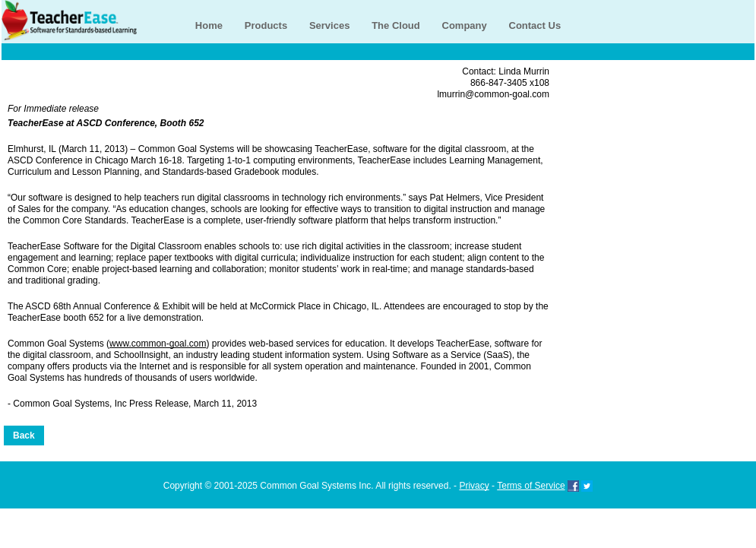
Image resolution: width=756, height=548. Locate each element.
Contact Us (535, 25)
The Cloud (396, 25)
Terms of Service (531, 486)
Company (465, 25)
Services (330, 25)
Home (209, 25)
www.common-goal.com (158, 344)
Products (266, 25)
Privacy (474, 486)
